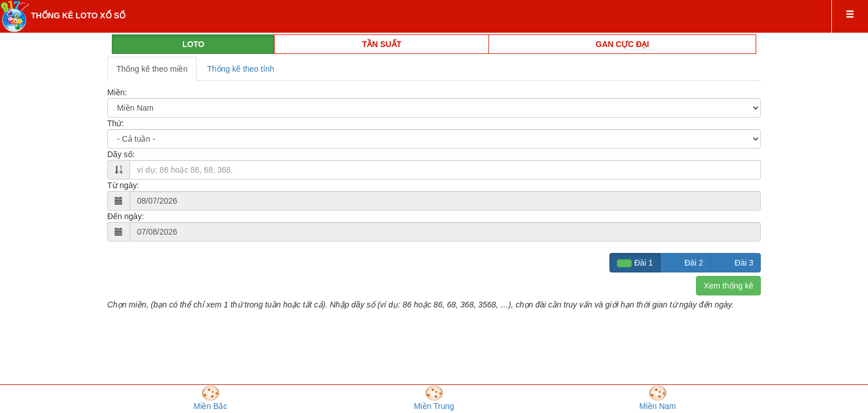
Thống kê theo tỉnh (241, 69)
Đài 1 (635, 263)
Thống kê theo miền (152, 69)
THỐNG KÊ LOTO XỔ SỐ (78, 15)
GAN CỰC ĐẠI (622, 44)
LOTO (193, 44)
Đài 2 (685, 263)
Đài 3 (735, 263)
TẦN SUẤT (382, 44)
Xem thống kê (728, 286)
